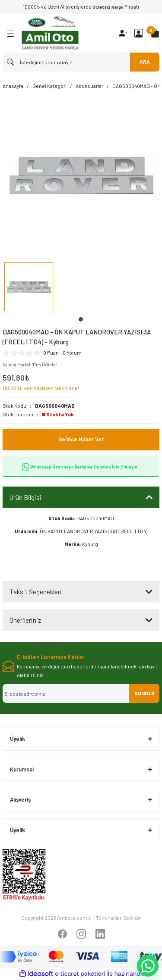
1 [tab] (81, 319)
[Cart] (155, 33)
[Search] (81, 62)
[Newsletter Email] (81, 693)
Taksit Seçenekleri (36, 592)
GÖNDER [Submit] (145, 693)
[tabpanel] (29, 288)
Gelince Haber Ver (81, 439)
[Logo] (50, 33)
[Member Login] (139, 33)
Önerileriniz (25, 620)
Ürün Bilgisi (25, 497)
